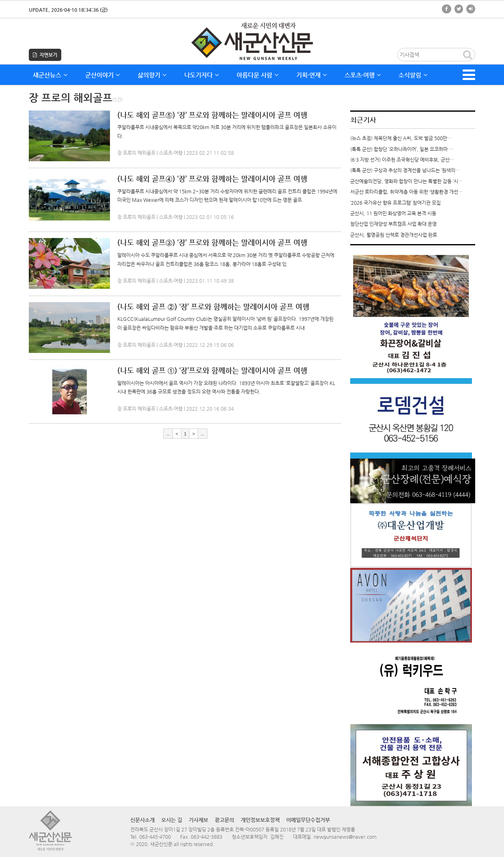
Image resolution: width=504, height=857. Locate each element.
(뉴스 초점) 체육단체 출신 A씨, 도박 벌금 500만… (401, 138)
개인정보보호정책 (260, 820)
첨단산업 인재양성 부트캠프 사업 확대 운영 (393, 224)
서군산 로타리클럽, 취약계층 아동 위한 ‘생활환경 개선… (406, 192)
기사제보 (198, 820)
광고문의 (224, 820)
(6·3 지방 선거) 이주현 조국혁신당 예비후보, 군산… (402, 160)
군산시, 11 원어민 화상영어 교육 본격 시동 (393, 213)
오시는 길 (172, 820)
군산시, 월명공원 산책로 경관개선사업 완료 (394, 235)
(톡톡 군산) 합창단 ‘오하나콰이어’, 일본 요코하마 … (402, 149)
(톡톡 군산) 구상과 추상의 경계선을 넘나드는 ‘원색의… (405, 170)
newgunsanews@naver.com (345, 837)
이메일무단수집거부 (308, 820)
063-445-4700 (155, 837)
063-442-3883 (207, 837)
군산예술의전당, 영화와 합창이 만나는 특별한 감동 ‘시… (406, 181)
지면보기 (45, 55)
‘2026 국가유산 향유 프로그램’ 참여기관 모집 (395, 203)
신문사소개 (142, 820)
